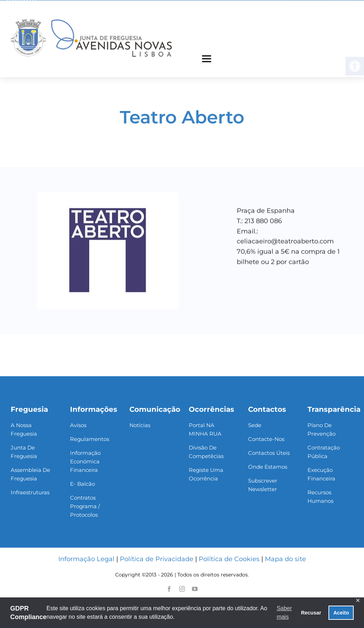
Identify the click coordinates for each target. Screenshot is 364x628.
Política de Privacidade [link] (157, 559)
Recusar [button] (311, 613)
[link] (91, 20)
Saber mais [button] (284, 613)
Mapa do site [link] (285, 559)
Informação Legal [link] (86, 559)
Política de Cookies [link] (229, 559)
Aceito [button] (341, 613)
